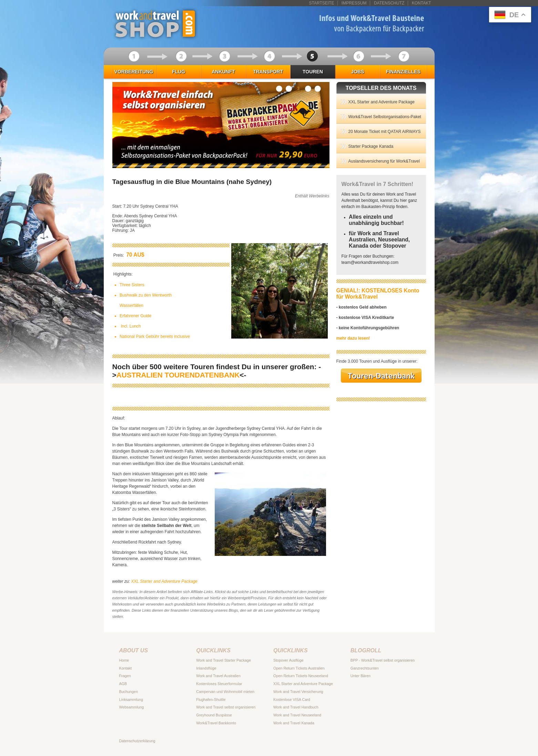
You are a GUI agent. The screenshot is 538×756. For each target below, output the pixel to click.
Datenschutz (389, 3)
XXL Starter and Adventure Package (164, 581)
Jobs (357, 72)
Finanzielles (403, 72)
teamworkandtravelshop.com (370, 262)
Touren (313, 72)
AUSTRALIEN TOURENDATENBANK (178, 375)
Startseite (322, 3)
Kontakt (422, 3)
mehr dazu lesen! (353, 338)
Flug (179, 72)
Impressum (354, 3)
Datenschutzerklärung (137, 741)
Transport (268, 72)
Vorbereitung (134, 72)
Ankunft (223, 72)
